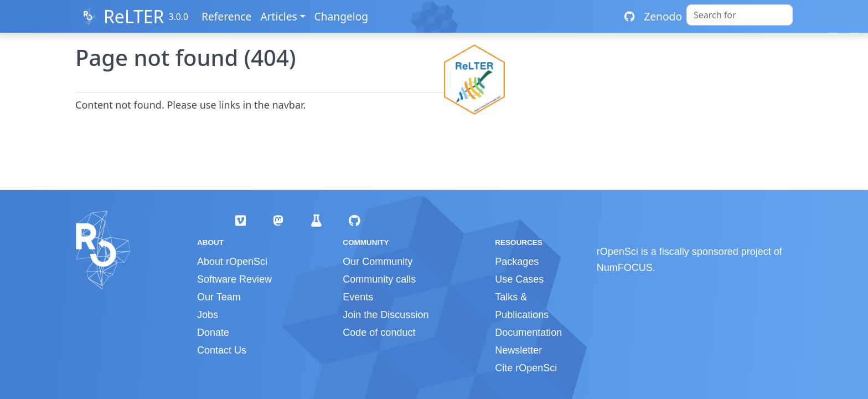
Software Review (234, 279)
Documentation (528, 332)
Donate (213, 332)
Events (358, 297)
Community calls (379, 279)
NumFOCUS (625, 268)
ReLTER (134, 16)
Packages (517, 262)
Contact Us (222, 350)
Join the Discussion (386, 315)
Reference (226, 16)
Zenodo (663, 16)
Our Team (219, 297)
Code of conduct (379, 332)
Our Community (378, 262)
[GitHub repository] (630, 16)
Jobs (208, 315)
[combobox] (740, 15)
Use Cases (519, 279)
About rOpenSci (232, 262)
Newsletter (518, 350)
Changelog (342, 16)
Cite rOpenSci (526, 368)
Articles (278, 16)
